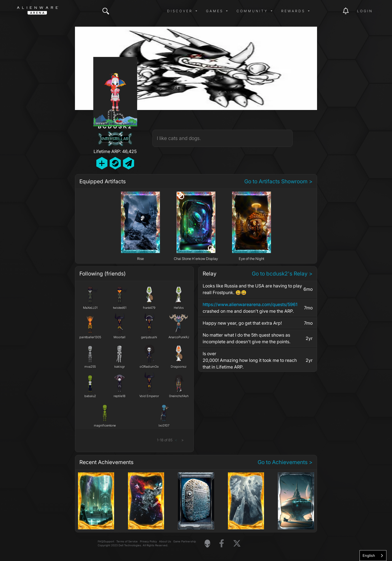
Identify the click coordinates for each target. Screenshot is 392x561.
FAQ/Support (106, 541)
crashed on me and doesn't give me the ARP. (253, 307)
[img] (106, 11)
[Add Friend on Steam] (115, 163)
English (369, 555)
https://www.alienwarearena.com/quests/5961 (250, 304)
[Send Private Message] (129, 163)
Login (365, 11)
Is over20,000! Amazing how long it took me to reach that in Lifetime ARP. (250, 360)
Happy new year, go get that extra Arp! (242, 323)
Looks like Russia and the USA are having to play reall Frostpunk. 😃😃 (252, 289)
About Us (165, 541)
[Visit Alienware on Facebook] (222, 544)
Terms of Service (127, 541)
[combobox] (373, 556)
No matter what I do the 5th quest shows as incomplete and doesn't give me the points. (247, 338)
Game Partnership (185, 541)
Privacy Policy (148, 541)
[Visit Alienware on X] (237, 544)
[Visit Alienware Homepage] (207, 544)
